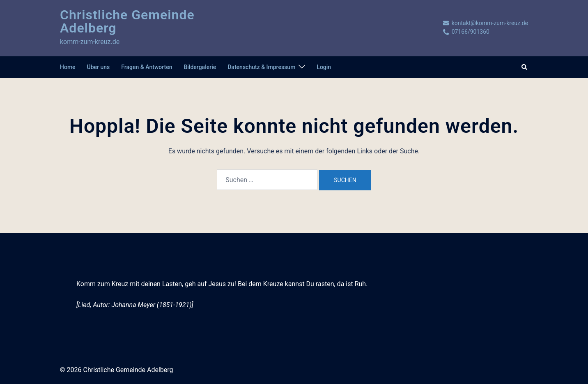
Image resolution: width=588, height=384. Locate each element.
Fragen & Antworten (147, 67)
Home (68, 67)
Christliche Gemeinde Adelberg (127, 21)
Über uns (99, 67)
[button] (525, 67)
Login (324, 67)
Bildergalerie (200, 67)
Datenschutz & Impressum (261, 67)
